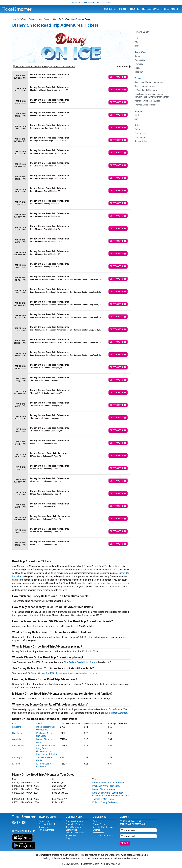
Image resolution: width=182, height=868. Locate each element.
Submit (125, 843)
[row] (71, 77)
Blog (68, 838)
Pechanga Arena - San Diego (45, 735)
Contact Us (44, 821)
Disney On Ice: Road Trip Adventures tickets (53, 673)
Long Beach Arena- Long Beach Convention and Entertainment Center (47, 750)
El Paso (16, 764)
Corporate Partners (75, 821)
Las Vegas (18, 757)
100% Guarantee (47, 830)
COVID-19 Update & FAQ (103, 836)
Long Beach (18, 746)
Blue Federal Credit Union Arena (80, 662)
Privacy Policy (99, 824)
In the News (71, 836)
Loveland (17, 727)
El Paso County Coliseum (44, 765)
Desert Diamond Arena (104, 789)
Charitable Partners (75, 824)
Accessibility (98, 833)
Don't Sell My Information (104, 827)
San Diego (17, 733)
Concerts (110, 9)
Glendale (17, 739)
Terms (96, 821)
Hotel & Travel (151, 9)
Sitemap (97, 830)
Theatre (134, 9)
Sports (122, 9)
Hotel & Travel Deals (75, 833)
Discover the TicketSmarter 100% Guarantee (91, 3)
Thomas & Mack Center (104, 799)
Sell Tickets (171, 9)
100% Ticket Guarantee (116, 713)
